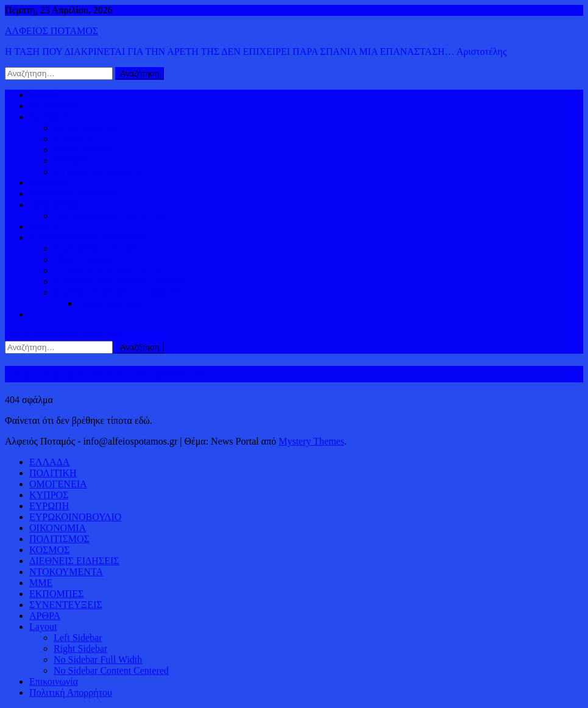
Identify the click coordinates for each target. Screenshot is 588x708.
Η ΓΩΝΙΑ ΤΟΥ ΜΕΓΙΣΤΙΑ (108, 270)
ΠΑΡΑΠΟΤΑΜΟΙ (113, 303)
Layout (43, 627)
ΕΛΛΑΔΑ (49, 183)
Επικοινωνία (54, 681)
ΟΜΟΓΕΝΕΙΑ (83, 150)
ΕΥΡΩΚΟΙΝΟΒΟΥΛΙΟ (100, 172)
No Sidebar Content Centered (111, 670)
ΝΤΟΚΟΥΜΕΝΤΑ (66, 572)
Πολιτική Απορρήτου (71, 692)
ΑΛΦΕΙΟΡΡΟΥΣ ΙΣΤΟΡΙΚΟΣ (89, 238)
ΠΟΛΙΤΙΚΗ (53, 106)
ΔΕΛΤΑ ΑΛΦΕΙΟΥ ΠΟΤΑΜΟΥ (117, 292)
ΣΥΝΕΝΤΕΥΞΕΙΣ (66, 605)
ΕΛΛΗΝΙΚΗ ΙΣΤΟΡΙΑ (99, 249)
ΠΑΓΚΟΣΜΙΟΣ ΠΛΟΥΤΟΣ (109, 216)
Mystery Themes (311, 441)
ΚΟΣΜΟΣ (49, 117)
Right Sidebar (80, 649)
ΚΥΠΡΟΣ (73, 139)
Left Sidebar (78, 638)
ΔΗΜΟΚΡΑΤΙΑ (85, 128)
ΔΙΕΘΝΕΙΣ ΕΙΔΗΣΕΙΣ (74, 194)
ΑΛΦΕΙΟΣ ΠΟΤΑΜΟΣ (51, 31)
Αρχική (44, 95)
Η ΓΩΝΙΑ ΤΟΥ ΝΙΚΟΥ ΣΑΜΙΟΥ (120, 281)
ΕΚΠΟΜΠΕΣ (56, 594)
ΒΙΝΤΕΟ (47, 227)
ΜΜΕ (41, 583)
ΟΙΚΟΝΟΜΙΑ (58, 205)
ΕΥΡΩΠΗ (73, 161)
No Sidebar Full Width (98, 660)
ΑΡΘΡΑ (45, 616)
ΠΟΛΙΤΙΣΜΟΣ (84, 259)
